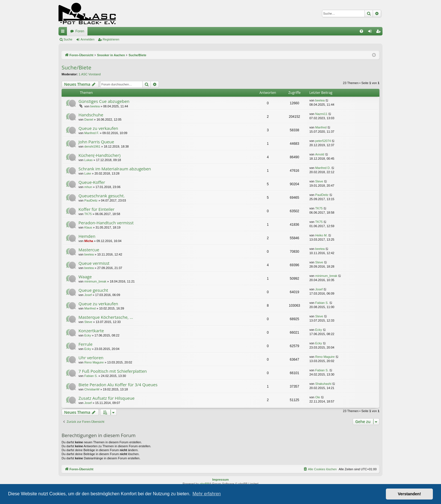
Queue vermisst (94, 263)
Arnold (320, 154)
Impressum (221, 480)
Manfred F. (92, 133)
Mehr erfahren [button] (207, 494)
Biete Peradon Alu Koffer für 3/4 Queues (118, 385)
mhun (88, 187)
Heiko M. (321, 235)
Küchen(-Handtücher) (99, 155)
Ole (318, 397)
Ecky (88, 335)
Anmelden (87, 39)
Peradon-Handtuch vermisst (106, 223)
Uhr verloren (91, 358)
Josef (88, 295)
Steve (319, 181)
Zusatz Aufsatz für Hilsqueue (107, 398)
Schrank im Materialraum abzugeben (115, 169)
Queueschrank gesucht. (102, 196)
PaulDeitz (91, 200)
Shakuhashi (323, 384)
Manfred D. (323, 168)
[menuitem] (361, 31)
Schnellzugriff (64, 32)
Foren (80, 31)
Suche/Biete (76, 67)
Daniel (89, 119)
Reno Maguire (94, 362)
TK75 (88, 214)
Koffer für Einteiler (96, 209)
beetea (95, 106)
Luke (88, 173)
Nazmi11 (321, 114)
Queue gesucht (93, 290)
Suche (68, 39)
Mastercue (89, 250)
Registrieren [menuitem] (380, 32)
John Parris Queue (96, 142)
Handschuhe (91, 115)
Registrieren (111, 39)
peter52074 (323, 141)
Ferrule (85, 344)
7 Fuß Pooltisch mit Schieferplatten (113, 371)
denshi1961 (92, 146)
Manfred (321, 127)
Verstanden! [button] (409, 494)
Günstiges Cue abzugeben (104, 101)
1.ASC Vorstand (90, 74)
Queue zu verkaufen (98, 128)
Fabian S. (322, 303)
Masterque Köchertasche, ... (106, 317)
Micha (89, 241)
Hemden (87, 236)
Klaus (88, 227)
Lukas (88, 160)
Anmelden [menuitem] (371, 32)
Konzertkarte (91, 331)
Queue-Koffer (92, 182)
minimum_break (95, 281)
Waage (85, 277)
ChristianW (92, 389)
